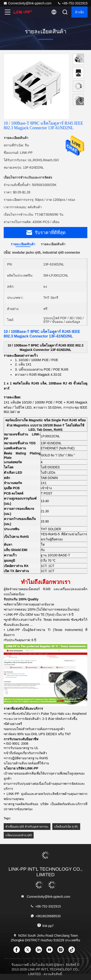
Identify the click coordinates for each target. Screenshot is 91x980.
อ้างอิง (79, 12)
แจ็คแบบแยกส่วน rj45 (19, 835)
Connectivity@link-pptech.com (28, 3)
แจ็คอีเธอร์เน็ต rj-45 (66, 827)
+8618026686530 (45, 916)
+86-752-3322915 (72, 3)
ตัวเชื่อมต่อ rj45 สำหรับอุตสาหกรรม (27, 827)
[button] (81, 103)
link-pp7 (45, 925)
